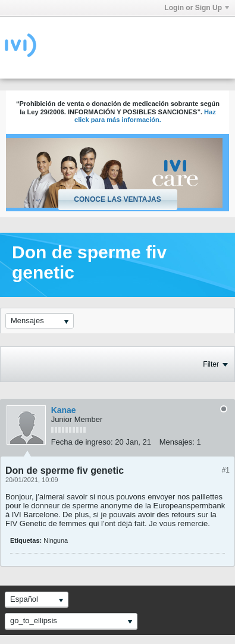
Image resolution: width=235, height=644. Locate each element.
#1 (226, 470)
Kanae (64, 410)
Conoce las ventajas (117, 199)
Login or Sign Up (197, 8)
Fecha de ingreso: (82, 442)
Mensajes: (177, 442)
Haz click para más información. (145, 116)
